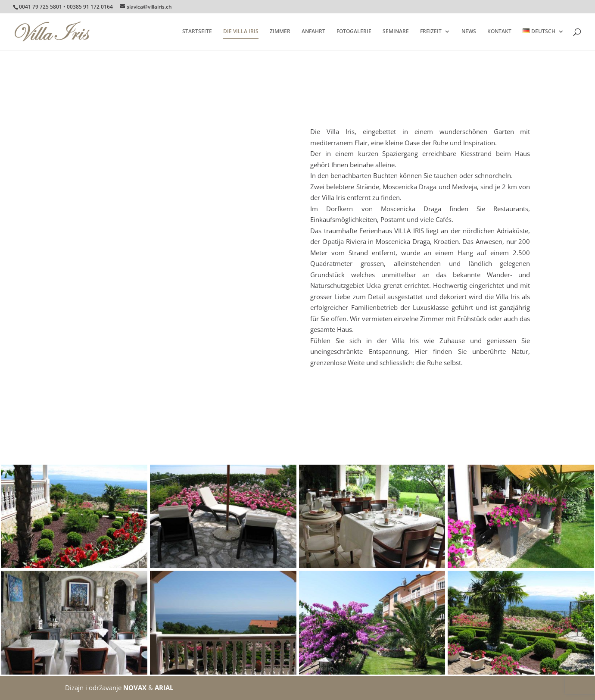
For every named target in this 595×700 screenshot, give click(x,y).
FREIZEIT (431, 32)
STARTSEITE (197, 32)
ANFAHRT (313, 32)
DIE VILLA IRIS (241, 32)
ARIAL (164, 687)
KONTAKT (499, 32)
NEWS (469, 32)
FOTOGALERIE (354, 32)
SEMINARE (396, 32)
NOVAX (135, 687)
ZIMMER (280, 32)
